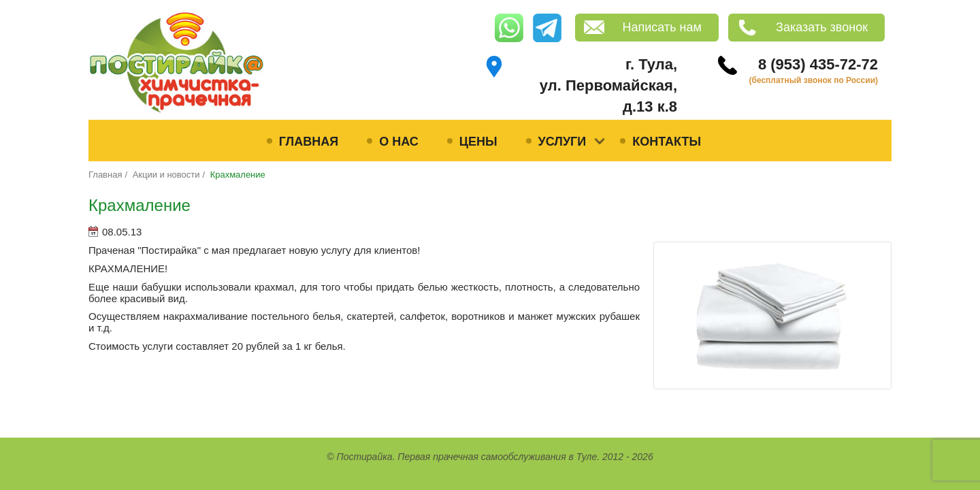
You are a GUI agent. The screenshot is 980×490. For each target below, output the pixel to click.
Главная (309, 142)
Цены (478, 142)
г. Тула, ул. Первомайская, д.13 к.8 (608, 85)
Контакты (667, 142)
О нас (399, 142)
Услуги (562, 142)
